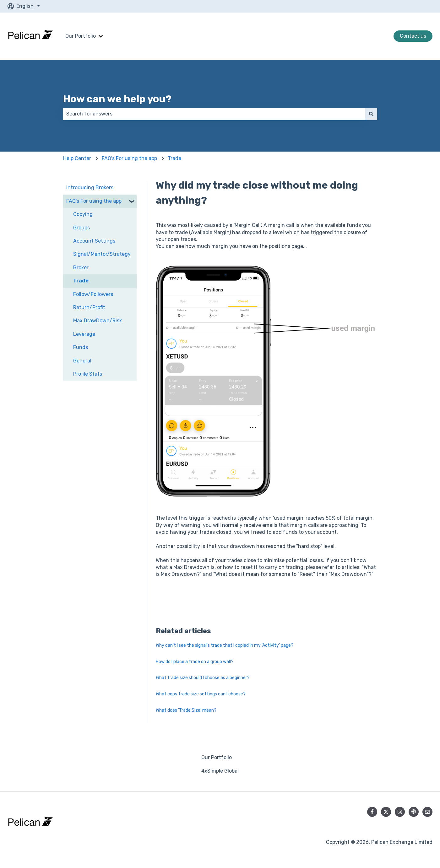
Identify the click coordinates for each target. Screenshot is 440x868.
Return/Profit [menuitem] (89, 307)
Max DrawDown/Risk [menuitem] (98, 321)
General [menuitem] (82, 361)
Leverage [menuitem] (84, 334)
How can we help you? (117, 99)
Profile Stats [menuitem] (88, 374)
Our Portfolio (81, 36)
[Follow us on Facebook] (372, 812)
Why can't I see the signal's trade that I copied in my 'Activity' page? (225, 645)
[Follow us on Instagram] (400, 812)
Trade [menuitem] (81, 281)
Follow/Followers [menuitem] (93, 294)
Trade (174, 158)
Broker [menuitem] (81, 268)
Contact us (413, 36)
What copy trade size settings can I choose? (201, 694)
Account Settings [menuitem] (94, 241)
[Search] (371, 114)
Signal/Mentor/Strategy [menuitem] (102, 254)
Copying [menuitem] (83, 214)
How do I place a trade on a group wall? (195, 662)
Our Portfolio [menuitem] (217, 757)
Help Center (77, 158)
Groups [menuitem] (81, 228)
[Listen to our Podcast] (414, 812)
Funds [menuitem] (81, 347)
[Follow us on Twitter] (386, 812)
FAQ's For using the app (129, 158)
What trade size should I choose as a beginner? (203, 678)
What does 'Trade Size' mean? (186, 710)
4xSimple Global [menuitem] (220, 771)
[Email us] (427, 812)
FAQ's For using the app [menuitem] (94, 201)
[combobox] (214, 114)
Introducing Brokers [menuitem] (90, 188)
